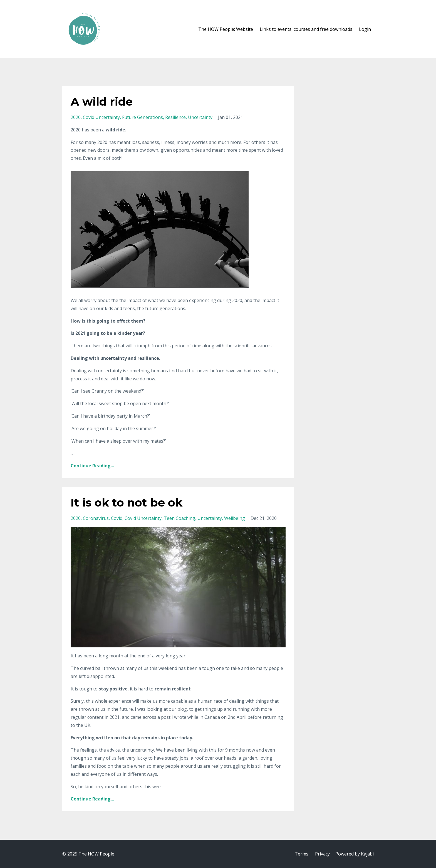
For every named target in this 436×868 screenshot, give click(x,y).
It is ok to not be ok (127, 502)
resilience (175, 117)
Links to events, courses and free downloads (306, 29)
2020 (76, 117)
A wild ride (102, 102)
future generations (143, 117)
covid (117, 518)
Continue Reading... (92, 466)
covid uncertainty (101, 117)
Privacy (322, 854)
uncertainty (200, 117)
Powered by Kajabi (355, 854)
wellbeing (235, 518)
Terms (302, 854)
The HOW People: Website (226, 29)
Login (365, 29)
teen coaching (179, 518)
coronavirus (96, 518)
